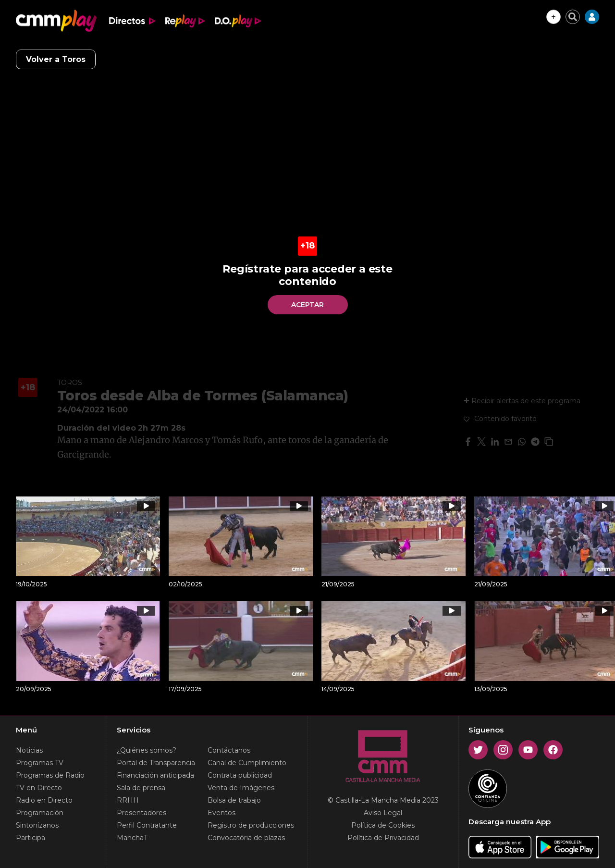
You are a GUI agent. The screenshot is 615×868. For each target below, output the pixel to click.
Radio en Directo (44, 800)
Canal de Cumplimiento (247, 763)
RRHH (128, 800)
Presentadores (141, 813)
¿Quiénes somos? (147, 750)
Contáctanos (229, 750)
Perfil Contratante (147, 825)
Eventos (221, 813)
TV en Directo (39, 788)
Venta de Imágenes (241, 788)
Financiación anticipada (155, 775)
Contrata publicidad (240, 775)
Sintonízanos (37, 825)
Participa (31, 838)
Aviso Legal (383, 813)
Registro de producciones (251, 825)
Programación (40, 813)
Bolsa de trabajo (234, 800)
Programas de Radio (50, 775)
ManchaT (132, 838)
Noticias (29, 750)
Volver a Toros (56, 59)
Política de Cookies (383, 825)
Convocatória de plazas (246, 838)
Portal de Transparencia (156, 763)
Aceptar (307, 305)
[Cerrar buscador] (573, 17)
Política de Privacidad (383, 838)
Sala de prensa (141, 788)
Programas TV (40, 763)
